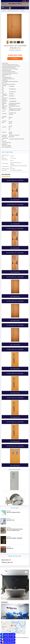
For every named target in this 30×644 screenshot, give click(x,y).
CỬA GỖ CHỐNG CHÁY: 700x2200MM (15, 180)
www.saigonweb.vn (24, 638)
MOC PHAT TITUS (11, 520)
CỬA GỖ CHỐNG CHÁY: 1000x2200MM (15, 253)
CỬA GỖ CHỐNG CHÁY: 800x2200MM (15, 204)
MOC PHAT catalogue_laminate (13, 512)
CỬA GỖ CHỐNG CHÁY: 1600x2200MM (15, 325)
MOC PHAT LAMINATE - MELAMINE (14, 538)
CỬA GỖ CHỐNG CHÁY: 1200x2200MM (15, 446)
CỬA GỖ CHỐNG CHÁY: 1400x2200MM (15, 277)
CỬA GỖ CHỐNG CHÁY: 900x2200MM (15, 229)
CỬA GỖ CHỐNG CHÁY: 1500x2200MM (15, 301)
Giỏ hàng (6, 8)
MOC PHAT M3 (10, 549)
